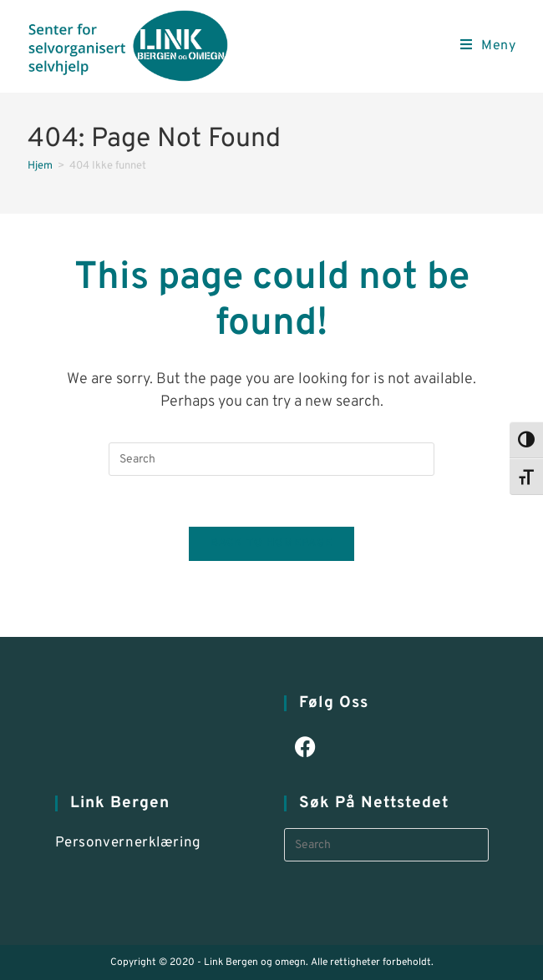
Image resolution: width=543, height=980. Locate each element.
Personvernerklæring (128, 843)
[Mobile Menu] (488, 46)
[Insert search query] (271, 459)
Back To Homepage (272, 543)
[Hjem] (40, 166)
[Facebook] (305, 749)
